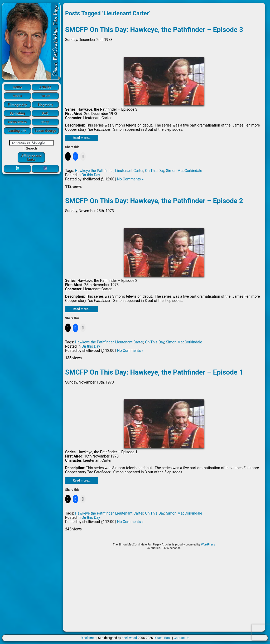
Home (18, 87)
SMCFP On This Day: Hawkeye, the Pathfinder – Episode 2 (154, 201)
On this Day (91, 175)
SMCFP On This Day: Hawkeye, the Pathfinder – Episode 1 (154, 372)
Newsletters (17, 122)
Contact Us (182, 638)
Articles (45, 87)
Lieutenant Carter (129, 171)
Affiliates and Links (31, 157)
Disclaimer (88, 638)
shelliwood (129, 638)
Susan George (45, 131)
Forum (45, 96)
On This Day (155, 171)
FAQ (45, 113)
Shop (45, 122)
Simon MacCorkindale (184, 171)
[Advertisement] (164, 592)
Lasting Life (17, 131)
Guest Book (163, 638)
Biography (45, 104)
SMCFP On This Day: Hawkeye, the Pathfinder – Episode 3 (154, 30)
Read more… (82, 138)
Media (17, 96)
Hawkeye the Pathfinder (94, 171)
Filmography (18, 104)
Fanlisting (17, 113)
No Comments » (130, 179)
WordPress (208, 545)
